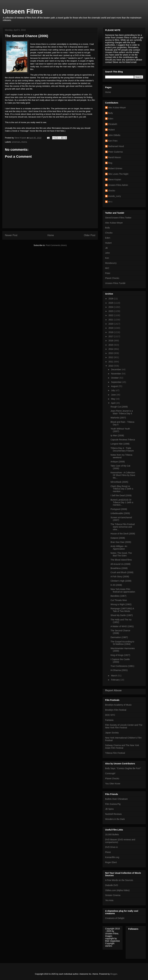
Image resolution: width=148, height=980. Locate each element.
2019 (111, 328)
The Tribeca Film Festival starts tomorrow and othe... (123, 527)
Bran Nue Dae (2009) (121, 542)
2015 (111, 345)
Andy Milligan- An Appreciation (119, 548)
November (116, 374)
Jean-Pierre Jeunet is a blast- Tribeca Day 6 (122, 412)
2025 (111, 303)
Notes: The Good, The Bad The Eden (121, 554)
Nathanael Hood (116, 146)
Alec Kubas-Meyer (117, 108)
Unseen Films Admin (118, 185)
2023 (111, 311)
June (114, 395)
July (113, 390)
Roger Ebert (111, 862)
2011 (111, 362)
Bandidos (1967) (118, 596)
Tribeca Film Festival (115, 753)
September (117, 382)
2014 (111, 349)
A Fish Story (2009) (120, 577)
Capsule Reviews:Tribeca (123, 440)
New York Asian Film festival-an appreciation (123, 590)
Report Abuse (113, 690)
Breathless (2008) (119, 568)
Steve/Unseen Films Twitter (118, 218)
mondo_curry (115, 196)
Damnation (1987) (119, 637)
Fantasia (109, 720)
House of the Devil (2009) (123, 534)
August (115, 386)
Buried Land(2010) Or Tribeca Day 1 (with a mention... (122, 502)
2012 (111, 357)
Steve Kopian (115, 180)
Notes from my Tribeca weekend (121, 456)
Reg (110, 163)
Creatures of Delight (115, 918)
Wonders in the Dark (115, 819)
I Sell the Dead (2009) (121, 495)
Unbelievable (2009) (120, 513)
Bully (111, 113)
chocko (112, 191)
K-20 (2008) (116, 585)
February (116, 680)
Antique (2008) (118, 462)
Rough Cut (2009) (119, 407)
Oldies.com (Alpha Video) (117, 890)
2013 (111, 353)
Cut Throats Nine (119, 600)
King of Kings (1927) (120, 655)
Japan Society (112, 733)
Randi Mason (115, 157)
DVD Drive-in (111, 847)
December (116, 369)
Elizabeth (113, 124)
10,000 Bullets (112, 834)
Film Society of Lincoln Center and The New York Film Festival (124, 726)
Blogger (114, 974)
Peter (108, 273)
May (113, 399)
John (107, 253)
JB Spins (109, 809)
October (115, 378)
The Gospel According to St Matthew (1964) (122, 643)
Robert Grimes (115, 168)
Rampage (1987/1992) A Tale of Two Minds (122, 610)
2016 (111, 341)
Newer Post (11, 235)
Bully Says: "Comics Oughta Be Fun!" (123, 768)
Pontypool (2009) (119, 509)
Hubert (111, 130)
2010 (111, 366)
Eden (111, 119)
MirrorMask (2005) (119, 482)
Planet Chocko (112, 278)
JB (106, 248)
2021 (111, 320)
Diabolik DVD (112, 885)
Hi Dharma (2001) (119, 670)
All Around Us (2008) (120, 564)
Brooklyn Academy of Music (118, 705)
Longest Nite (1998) (120, 444)
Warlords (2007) (118, 418)
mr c (110, 202)
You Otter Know (113, 784)
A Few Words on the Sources (119, 880)
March (114, 676)
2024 (111, 307)
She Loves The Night (118, 174)
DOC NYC (110, 715)
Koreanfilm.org (112, 857)
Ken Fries (113, 141)
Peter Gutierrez (116, 152)
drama (24, 142)
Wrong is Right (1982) (121, 604)
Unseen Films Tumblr (115, 283)
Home (51, 235)
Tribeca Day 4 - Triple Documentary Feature (122, 449)
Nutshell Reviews (113, 814)
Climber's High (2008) (121, 581)
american (16, 142)
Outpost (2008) (118, 538)
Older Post (90, 235)
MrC (107, 268)
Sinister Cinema (113, 895)
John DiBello (114, 135)
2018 (111, 332)
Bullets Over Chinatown (116, 799)
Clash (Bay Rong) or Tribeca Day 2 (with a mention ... (122, 489)
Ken (107, 258)
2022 (111, 315)
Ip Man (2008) (117, 435)
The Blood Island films (121, 560)
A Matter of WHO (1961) (122, 626)
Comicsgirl (110, 773)
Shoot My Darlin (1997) (122, 615)
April (113, 403)
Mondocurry (111, 263)
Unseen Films (23, 11)
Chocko (109, 233)
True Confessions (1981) (122, 666)
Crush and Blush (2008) (122, 572)
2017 (111, 336)
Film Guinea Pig (113, 804)
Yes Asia (109, 900)
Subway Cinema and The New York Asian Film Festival (122, 747)
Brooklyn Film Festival (116, 710)
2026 (111, 299)
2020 (111, 324)
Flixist (108, 852)
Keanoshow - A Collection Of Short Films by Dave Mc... (123, 475)
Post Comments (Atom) (56, 245)
